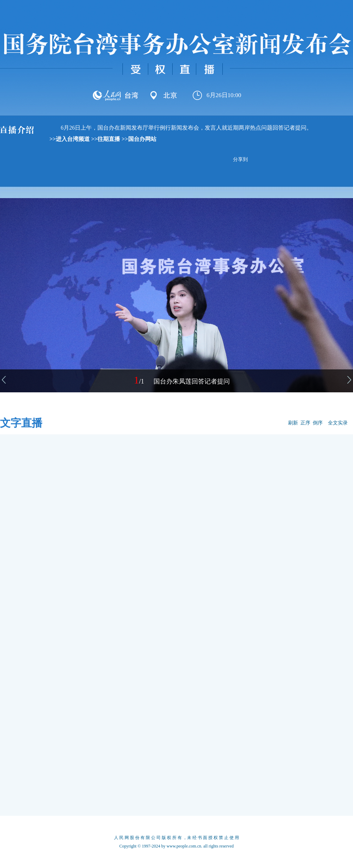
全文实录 (338, 423)
